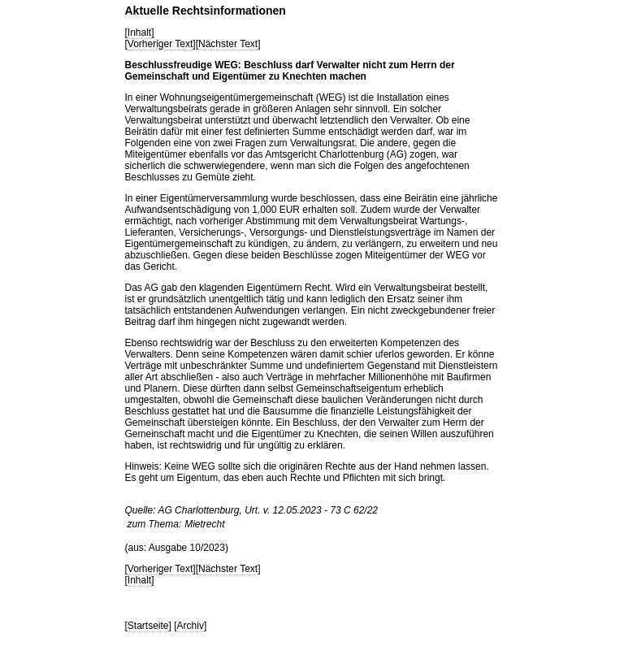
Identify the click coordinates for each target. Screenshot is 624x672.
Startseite (148, 626)
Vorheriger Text (160, 44)
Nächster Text (228, 44)
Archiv (191, 626)
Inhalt (139, 33)
